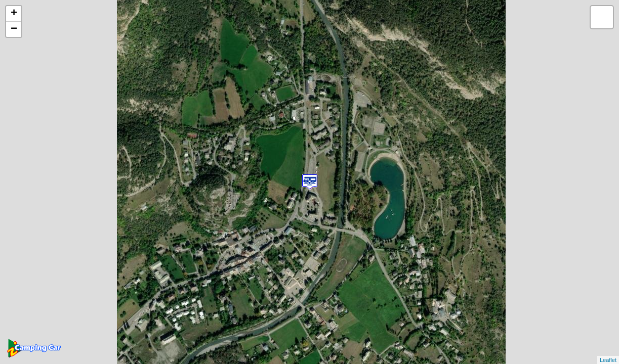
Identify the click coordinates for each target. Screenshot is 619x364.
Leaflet (608, 360)
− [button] (14, 29)
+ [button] (14, 14)
